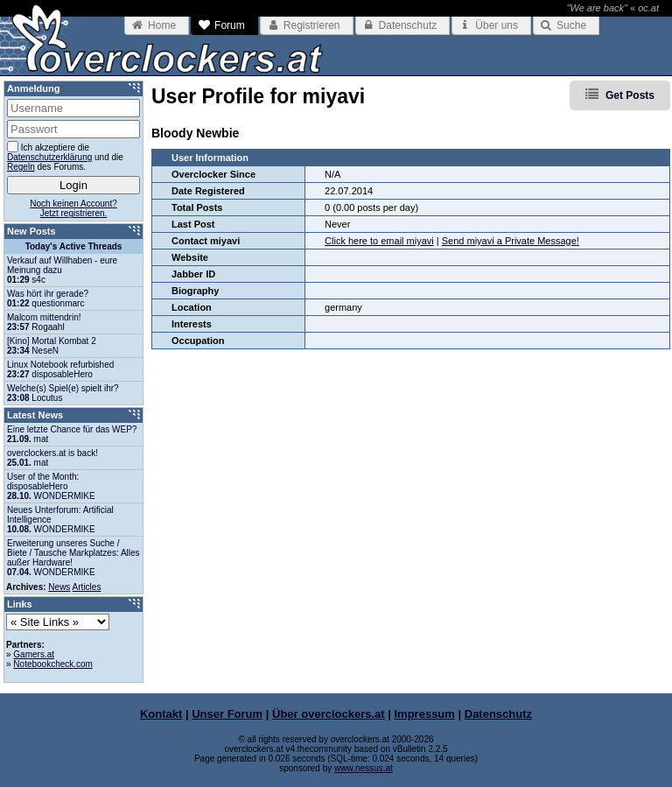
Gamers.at (34, 654)
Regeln (21, 167)
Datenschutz (498, 714)
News (59, 587)
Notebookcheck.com (53, 664)
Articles (87, 587)
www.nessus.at (364, 768)
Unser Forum (227, 714)
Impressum (425, 714)
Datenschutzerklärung (49, 157)
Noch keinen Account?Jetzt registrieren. (73, 208)
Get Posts (630, 95)
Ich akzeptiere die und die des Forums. (65, 156)
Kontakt (161, 714)
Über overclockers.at (329, 714)
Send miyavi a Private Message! (511, 241)
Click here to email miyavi (379, 241)
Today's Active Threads (74, 246)
